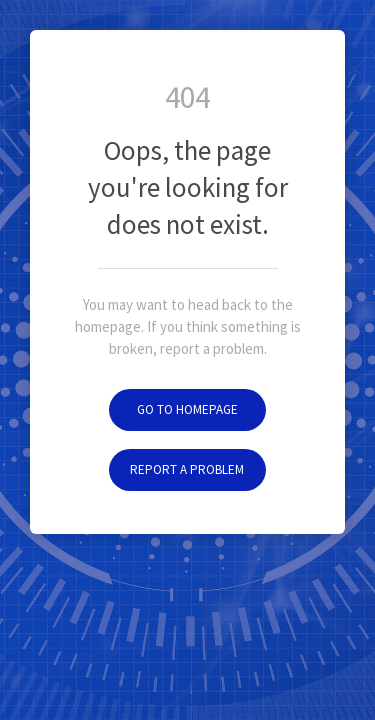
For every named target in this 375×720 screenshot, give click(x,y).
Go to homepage (187, 409)
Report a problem (187, 469)
